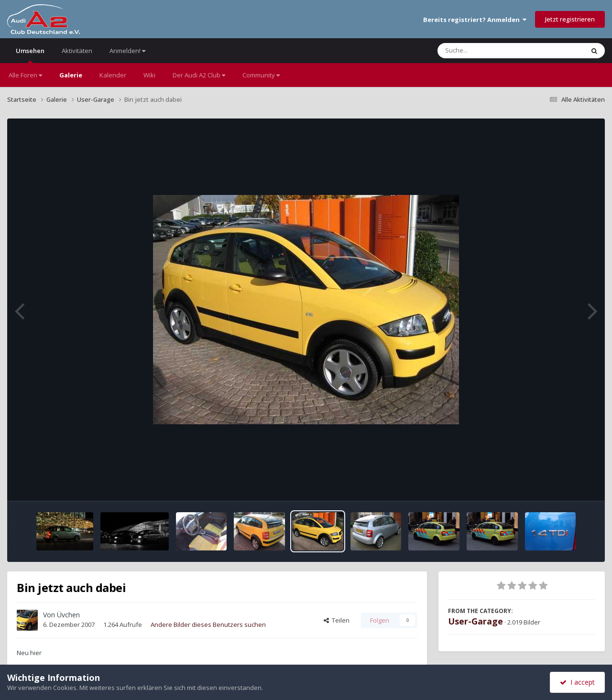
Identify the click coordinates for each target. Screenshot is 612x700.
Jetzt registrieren (570, 19)
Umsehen (30, 55)
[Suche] (491, 51)
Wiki (149, 75)
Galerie (71, 75)
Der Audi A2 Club (199, 75)
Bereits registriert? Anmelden (475, 20)
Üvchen (68, 615)
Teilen (337, 620)
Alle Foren (25, 75)
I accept (577, 682)
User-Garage (475, 621)
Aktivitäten (77, 51)
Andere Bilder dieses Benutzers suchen (208, 625)
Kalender (113, 75)
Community (261, 75)
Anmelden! (127, 51)
